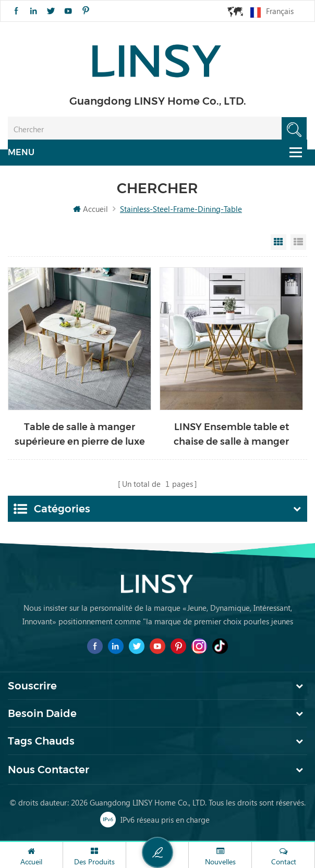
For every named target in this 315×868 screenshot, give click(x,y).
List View (298, 243)
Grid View (278, 243)
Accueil (90, 209)
